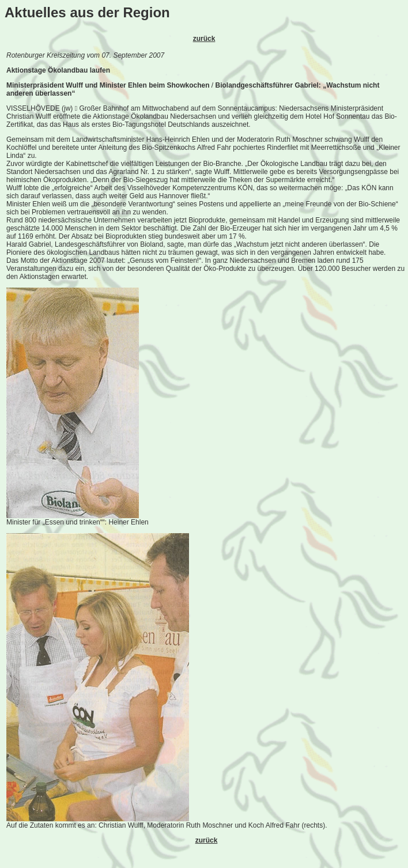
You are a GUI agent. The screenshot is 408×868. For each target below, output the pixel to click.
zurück (204, 39)
